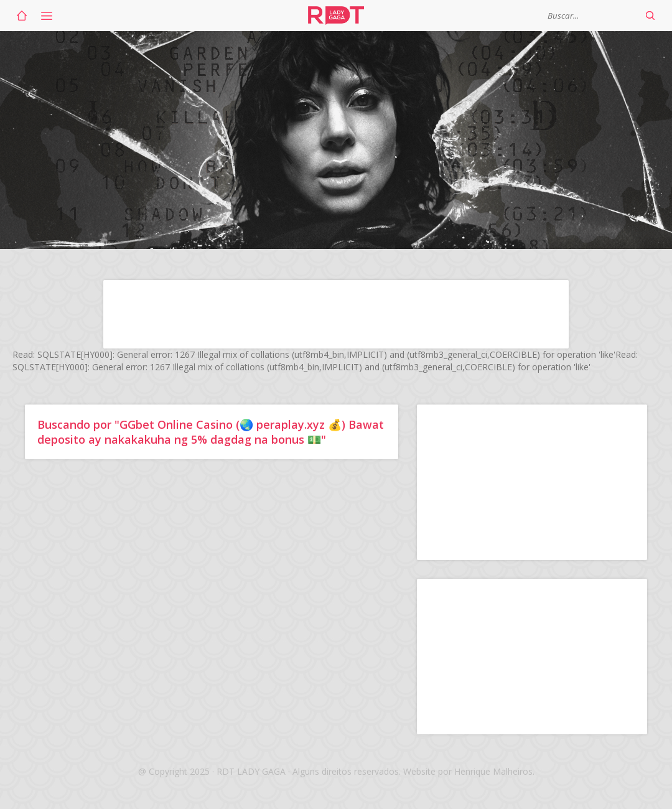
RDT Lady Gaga (336, 16)
